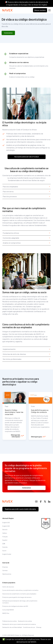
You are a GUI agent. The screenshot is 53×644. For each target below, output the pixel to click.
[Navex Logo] (8, 10)
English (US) (6, 522)
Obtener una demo (40, 10)
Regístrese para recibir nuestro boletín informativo (20, 509)
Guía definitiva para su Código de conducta (40, 411)
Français (5, 537)
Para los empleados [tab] (10, 187)
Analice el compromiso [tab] (12, 243)
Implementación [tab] (9, 349)
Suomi (4, 551)
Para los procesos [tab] (10, 196)
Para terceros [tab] (8, 191)
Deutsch (5, 529)
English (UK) (6, 526)
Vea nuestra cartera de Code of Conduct (27, 157)
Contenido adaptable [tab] (11, 238)
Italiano (5, 533)
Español (5, 540)
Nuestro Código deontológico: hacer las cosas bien (14, 412)
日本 (4, 544)
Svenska (5, 547)
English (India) (7, 554)
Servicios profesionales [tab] (12, 359)
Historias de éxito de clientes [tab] (14, 354)
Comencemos (8, 33)
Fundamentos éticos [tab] (11, 233)
